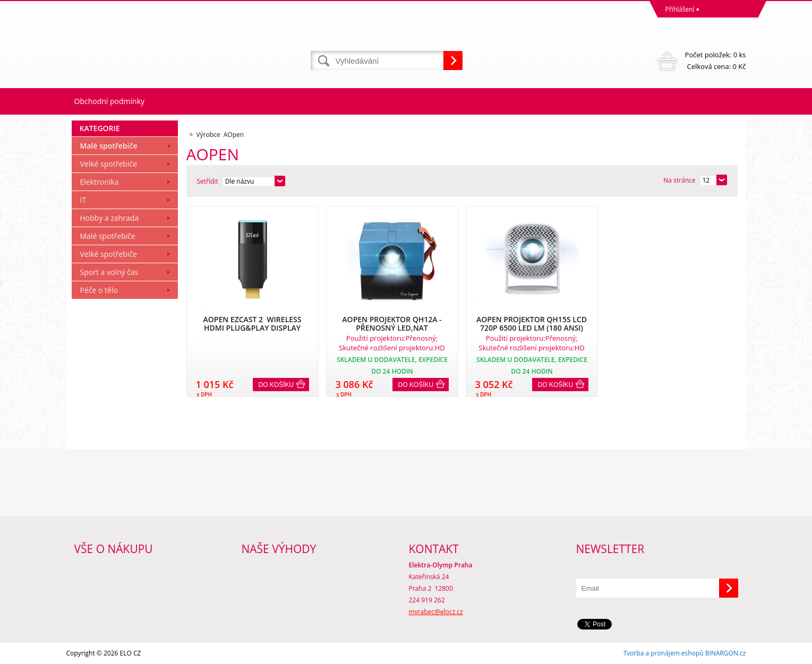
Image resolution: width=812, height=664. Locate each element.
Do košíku (276, 385)
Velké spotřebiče (109, 164)
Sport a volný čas (109, 272)
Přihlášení (680, 9)
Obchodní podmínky (110, 101)
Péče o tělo (99, 290)
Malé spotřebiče (109, 146)
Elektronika (100, 182)
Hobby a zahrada (110, 218)
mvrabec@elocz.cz (436, 612)
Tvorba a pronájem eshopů (664, 653)
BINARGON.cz (726, 653)
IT (83, 200)
